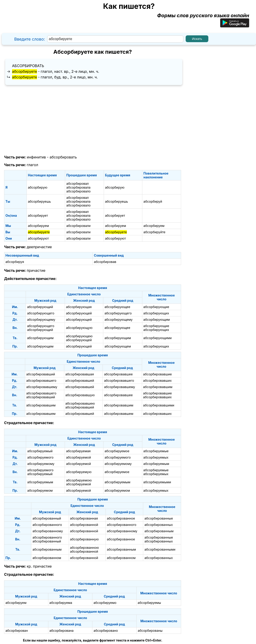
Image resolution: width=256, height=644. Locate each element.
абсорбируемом (40, 490)
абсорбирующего (41, 313)
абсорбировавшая (80, 374)
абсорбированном (47, 558)
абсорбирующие (156, 307)
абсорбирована (62, 631)
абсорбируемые (156, 451)
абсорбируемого (40, 457)
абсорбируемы (149, 603)
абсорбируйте (154, 232)
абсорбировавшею (80, 403)
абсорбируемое (117, 451)
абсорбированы (150, 631)
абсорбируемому (41, 464)
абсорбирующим (157, 320)
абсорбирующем (40, 346)
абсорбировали (78, 226)
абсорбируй (153, 201)
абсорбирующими (158, 338)
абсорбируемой (78, 457)
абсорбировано (106, 631)
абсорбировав (105, 262)
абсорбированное (121, 518)
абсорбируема (61, 603)
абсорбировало (78, 191)
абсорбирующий (40, 307)
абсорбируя (15, 262)
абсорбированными (160, 549)
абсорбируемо (105, 603)
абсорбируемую (79, 472)
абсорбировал (78, 183)
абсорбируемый (40, 451)
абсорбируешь (39, 201)
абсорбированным (159, 531)
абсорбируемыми (157, 482)
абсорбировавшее (118, 374)
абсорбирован (17, 631)
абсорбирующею (79, 336)
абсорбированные (159, 518)
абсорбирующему (41, 320)
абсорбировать (28, 66)
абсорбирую (38, 187)
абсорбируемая (78, 451)
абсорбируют (38, 238)
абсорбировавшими (159, 405)
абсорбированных (159, 525)
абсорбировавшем (41, 414)
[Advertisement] (93, 120)
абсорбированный (47, 518)
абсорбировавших (158, 380)
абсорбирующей (79, 313)
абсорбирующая (79, 307)
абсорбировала (78, 187)
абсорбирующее (117, 307)
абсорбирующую (79, 328)
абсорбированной (84, 525)
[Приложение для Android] (235, 26)
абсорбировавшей (80, 380)
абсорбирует (38, 215)
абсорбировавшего (41, 380)
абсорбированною (85, 548)
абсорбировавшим (158, 387)
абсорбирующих (156, 313)
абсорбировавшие (158, 374)
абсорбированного (47, 525)
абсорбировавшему (42, 387)
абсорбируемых (156, 457)
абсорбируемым (156, 464)
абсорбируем (38, 226)
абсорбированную (84, 539)
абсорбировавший (41, 374)
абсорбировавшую (80, 395)
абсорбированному (48, 531)
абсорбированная (84, 518)
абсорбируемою (79, 480)
